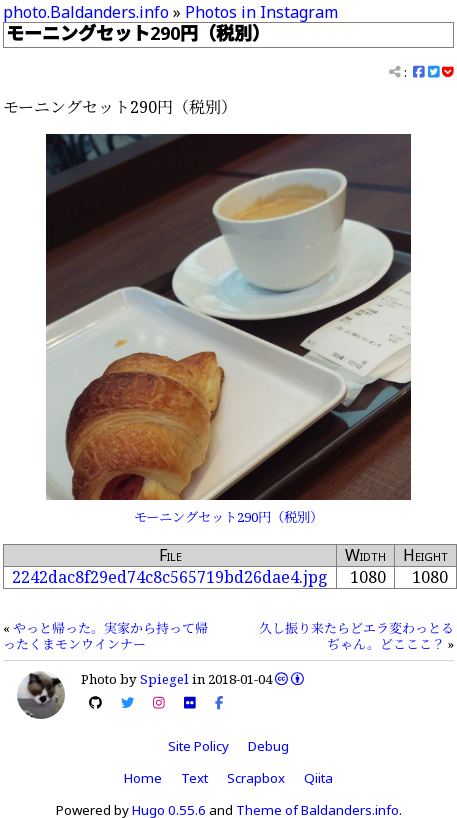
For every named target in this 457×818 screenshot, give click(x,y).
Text (194, 778)
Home (143, 778)
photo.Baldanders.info (86, 12)
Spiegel (164, 679)
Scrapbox (256, 778)
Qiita (318, 778)
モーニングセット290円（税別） (228, 517)
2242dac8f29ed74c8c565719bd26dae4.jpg (170, 577)
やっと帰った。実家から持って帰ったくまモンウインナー (105, 636)
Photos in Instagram (261, 12)
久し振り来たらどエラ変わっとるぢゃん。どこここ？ (356, 636)
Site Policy (198, 746)
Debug (268, 746)
